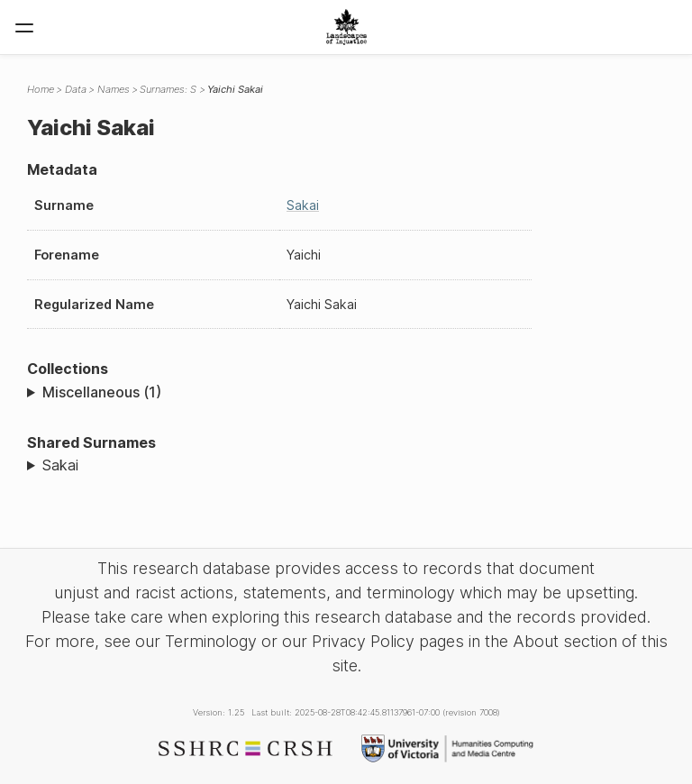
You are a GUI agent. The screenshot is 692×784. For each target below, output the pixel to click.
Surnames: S (168, 89)
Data (76, 89)
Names (114, 89)
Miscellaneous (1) (102, 392)
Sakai (303, 205)
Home (41, 89)
